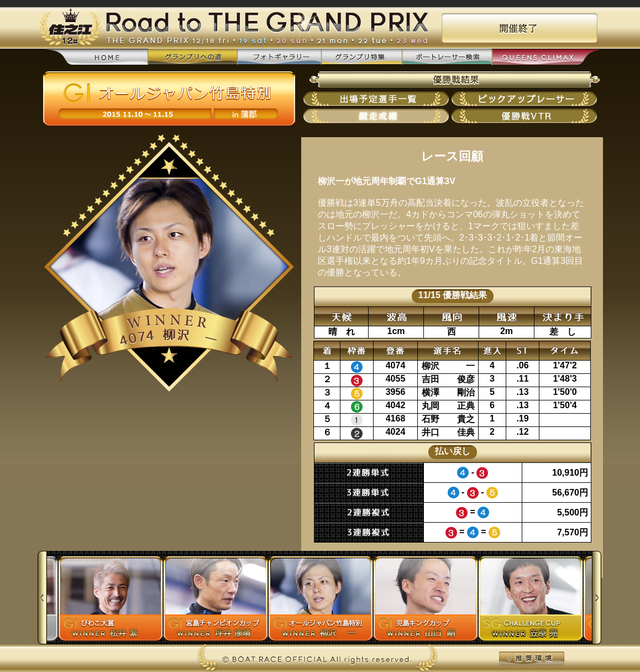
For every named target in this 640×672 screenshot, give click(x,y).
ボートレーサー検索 (447, 57)
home (95, 58)
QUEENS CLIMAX (545, 58)
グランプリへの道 (193, 57)
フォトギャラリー (279, 57)
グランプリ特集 (361, 57)
